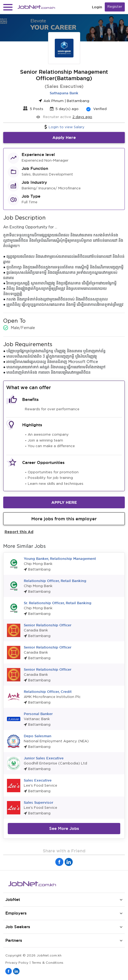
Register (115, 7)
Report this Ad (19, 532)
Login (97, 7)
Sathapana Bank (64, 93)
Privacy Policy (17, 963)
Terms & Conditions (48, 963)
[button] (8, 7)
